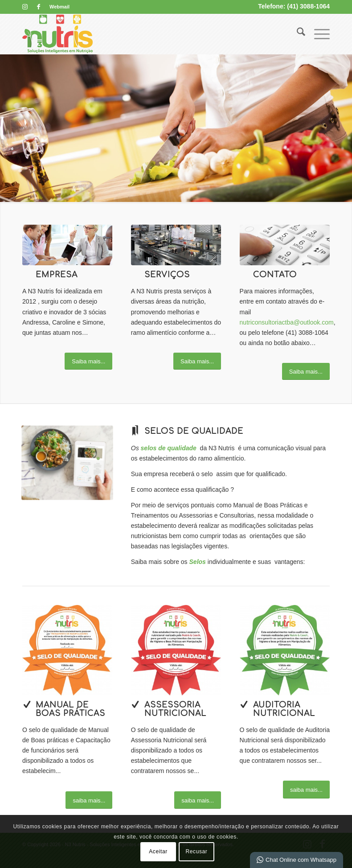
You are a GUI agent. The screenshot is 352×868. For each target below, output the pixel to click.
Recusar (197, 852)
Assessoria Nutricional (175, 709)
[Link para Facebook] (38, 7)
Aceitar (158, 852)
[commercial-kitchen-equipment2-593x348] (176, 245)
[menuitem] (57, 7)
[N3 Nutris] (57, 34)
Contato (275, 275)
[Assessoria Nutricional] (135, 704)
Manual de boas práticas (70, 709)
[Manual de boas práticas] (27, 704)
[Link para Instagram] (25, 7)
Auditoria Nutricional (284, 709)
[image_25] (285, 245)
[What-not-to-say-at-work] (67, 245)
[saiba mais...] (89, 800)
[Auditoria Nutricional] (244, 704)
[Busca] (297, 34)
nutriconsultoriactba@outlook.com (287, 322)
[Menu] (317, 34)
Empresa (57, 275)
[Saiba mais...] (88, 361)
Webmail (59, 7)
